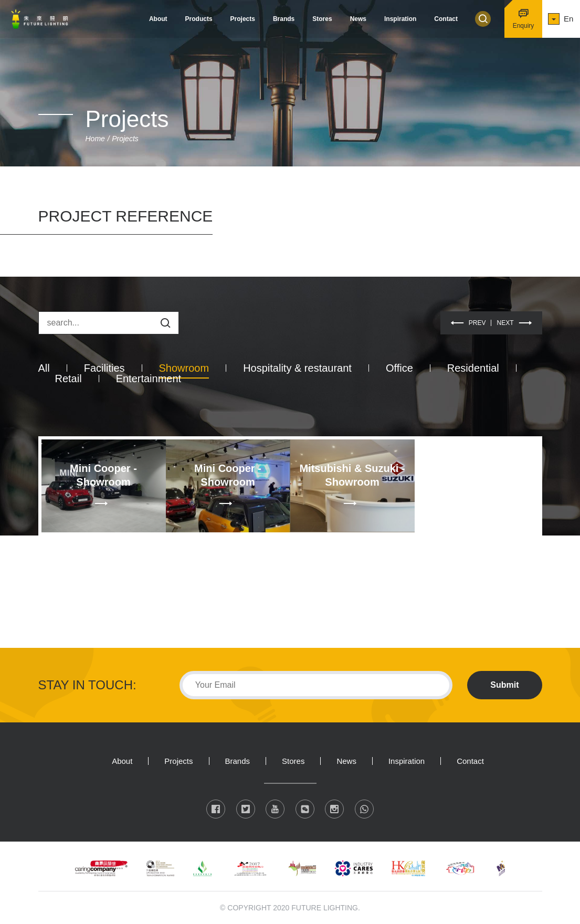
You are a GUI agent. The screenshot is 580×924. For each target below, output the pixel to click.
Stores (322, 19)
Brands (284, 19)
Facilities (104, 368)
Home (95, 139)
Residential (473, 368)
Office (399, 368)
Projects (243, 19)
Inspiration (400, 19)
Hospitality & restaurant (297, 368)
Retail (68, 379)
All (44, 368)
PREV (477, 323)
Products (199, 19)
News (358, 19)
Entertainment (149, 379)
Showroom (184, 368)
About (158, 19)
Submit (504, 685)
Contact (446, 19)
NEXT (505, 323)
